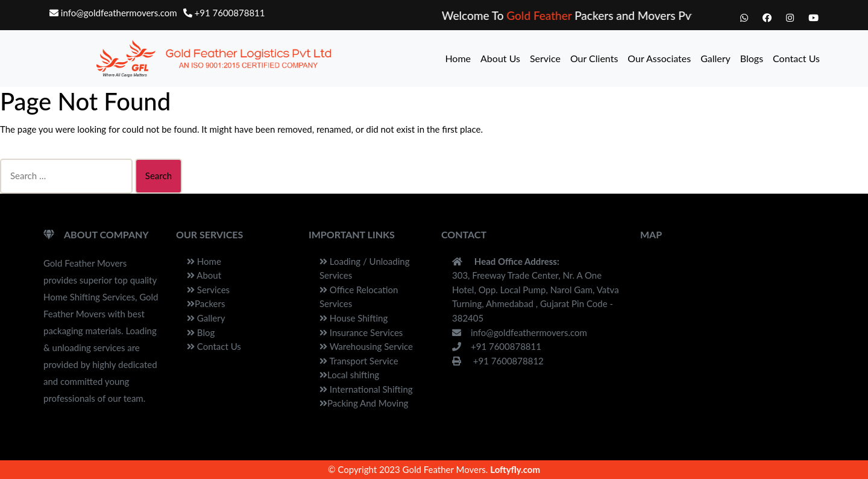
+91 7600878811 (224, 13)
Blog (201, 332)
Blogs (752, 58)
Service (545, 58)
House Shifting (354, 318)
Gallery (715, 58)
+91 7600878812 (498, 361)
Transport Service (359, 361)
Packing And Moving (364, 403)
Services (208, 290)
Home (458, 58)
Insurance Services (361, 332)
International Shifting (366, 389)
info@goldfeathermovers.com (113, 13)
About (204, 275)
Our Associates (659, 58)
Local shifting (349, 375)
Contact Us (796, 58)
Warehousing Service (366, 346)
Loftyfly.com (515, 469)
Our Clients (594, 58)
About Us (500, 58)
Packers (206, 303)
